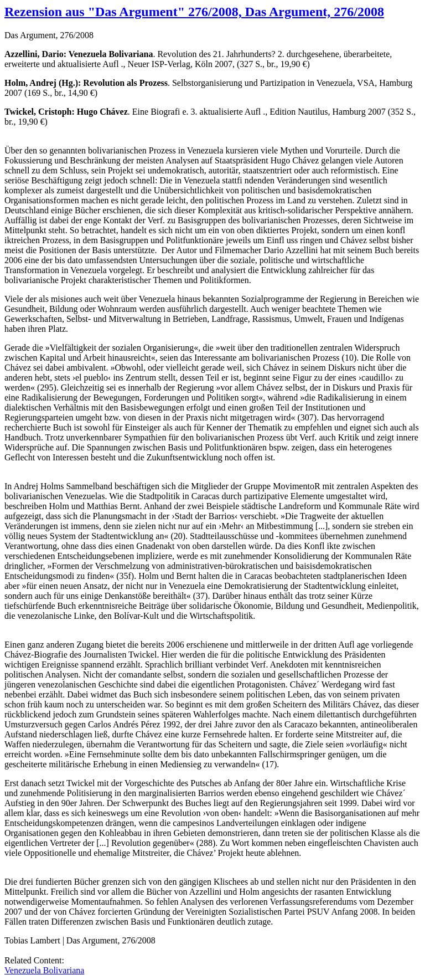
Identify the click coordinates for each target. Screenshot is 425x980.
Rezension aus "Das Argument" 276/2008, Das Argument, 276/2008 (194, 12)
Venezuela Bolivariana (44, 970)
